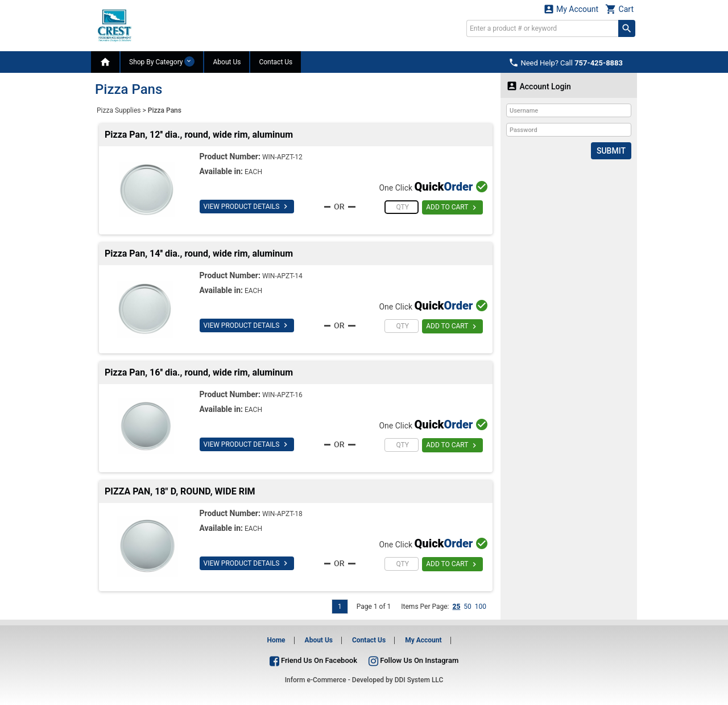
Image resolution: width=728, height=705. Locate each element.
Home (276, 640)
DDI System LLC (419, 680)
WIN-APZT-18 (282, 514)
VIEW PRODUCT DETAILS (247, 207)
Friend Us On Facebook (313, 660)
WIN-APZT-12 (282, 157)
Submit (611, 151)
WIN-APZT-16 (282, 395)
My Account (571, 9)
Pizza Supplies (119, 110)
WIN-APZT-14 (282, 276)
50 (468, 607)
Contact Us (276, 62)
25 (456, 607)
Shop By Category (162, 61)
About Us (227, 62)
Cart (619, 9)
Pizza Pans (165, 110)
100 (481, 607)
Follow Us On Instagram (413, 660)
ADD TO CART (452, 208)
